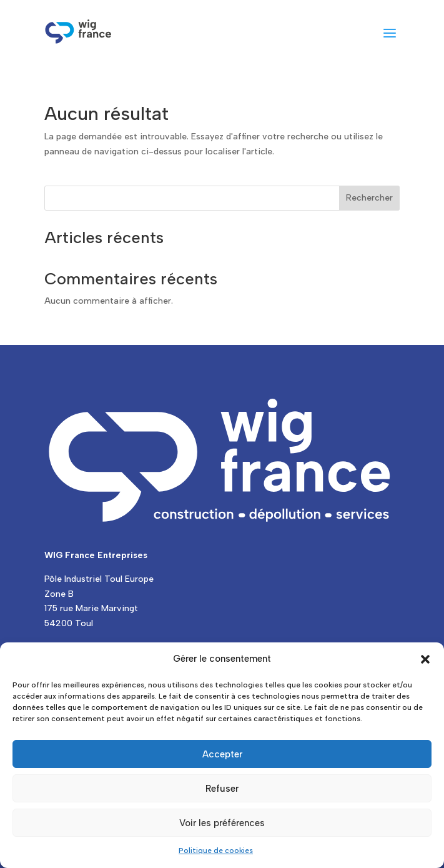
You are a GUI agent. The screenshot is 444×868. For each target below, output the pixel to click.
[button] (425, 659)
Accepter (222, 754)
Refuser (222, 789)
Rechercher (369, 198)
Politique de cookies (216, 851)
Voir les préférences (222, 823)
